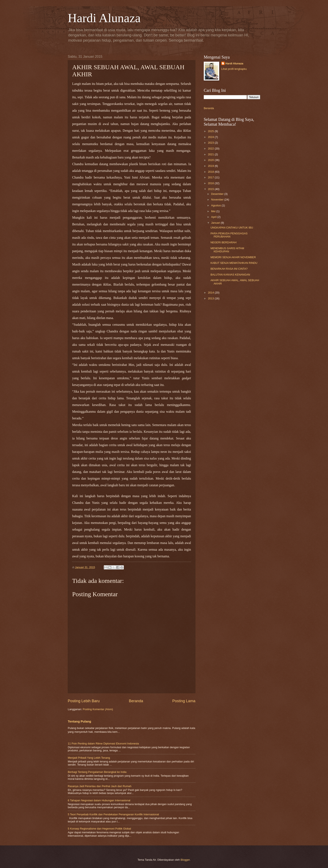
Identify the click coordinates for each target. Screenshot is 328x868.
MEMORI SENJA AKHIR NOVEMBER (233, 257)
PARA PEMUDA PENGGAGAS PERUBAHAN (229, 235)
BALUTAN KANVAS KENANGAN (230, 275)
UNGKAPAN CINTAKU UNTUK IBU (232, 228)
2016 (211, 183)
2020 (211, 160)
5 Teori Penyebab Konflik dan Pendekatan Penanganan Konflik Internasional (113, 814)
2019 (211, 166)
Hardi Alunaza (104, 18)
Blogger (185, 860)
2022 (211, 149)
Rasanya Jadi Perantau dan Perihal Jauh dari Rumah (100, 786)
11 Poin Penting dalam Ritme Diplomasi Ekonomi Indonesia (103, 744)
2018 (211, 172)
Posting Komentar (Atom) (98, 709)
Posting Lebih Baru (84, 701)
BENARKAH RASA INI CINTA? (229, 269)
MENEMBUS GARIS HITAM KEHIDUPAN (227, 250)
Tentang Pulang (79, 721)
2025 (211, 131)
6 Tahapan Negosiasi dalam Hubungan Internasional (99, 800)
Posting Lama (184, 701)
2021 (211, 154)
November (218, 200)
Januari (216, 223)
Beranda (136, 701)
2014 (211, 293)
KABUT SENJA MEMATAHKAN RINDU (234, 263)
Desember (218, 194)
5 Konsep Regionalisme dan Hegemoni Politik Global (99, 829)
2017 (211, 177)
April (214, 217)
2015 (211, 189)
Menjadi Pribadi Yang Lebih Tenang (89, 758)
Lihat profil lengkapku (234, 69)
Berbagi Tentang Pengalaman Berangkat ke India (97, 772)
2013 (211, 298)
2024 (211, 137)
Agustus (216, 205)
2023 (211, 143)
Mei (214, 211)
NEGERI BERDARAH (223, 242)
